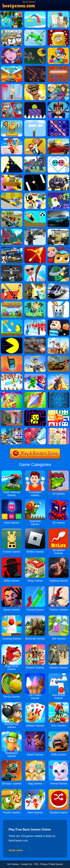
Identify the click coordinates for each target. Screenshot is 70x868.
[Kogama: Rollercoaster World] (12, 176)
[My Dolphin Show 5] (58, 85)
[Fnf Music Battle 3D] (58, 49)
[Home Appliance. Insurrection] (12, 411)
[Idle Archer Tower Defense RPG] (35, 248)
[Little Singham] (35, 85)
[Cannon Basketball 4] (35, 67)
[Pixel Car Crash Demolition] (35, 339)
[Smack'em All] (12, 140)
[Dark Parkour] (58, 321)
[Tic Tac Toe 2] (58, 67)
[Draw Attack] (35, 429)
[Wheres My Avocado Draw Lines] (12, 321)
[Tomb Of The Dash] (35, 411)
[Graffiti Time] (58, 194)
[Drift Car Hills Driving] (58, 212)
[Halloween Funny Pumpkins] (12, 49)
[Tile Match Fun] (58, 429)
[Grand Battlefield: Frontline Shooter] (35, 230)
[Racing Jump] (35, 212)
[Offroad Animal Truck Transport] (12, 212)
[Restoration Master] (12, 194)
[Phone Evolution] (12, 357)
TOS (36, 864)
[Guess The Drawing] (58, 13)
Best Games (57, 864)
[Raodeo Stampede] (35, 357)
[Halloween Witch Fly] (35, 49)
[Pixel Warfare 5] (35, 285)
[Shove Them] (12, 375)
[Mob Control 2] (35, 321)
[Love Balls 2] (58, 158)
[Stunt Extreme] (58, 375)
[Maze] (58, 393)
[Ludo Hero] (58, 411)
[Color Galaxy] (12, 393)
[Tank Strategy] (58, 357)
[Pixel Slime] (35, 103)
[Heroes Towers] (58, 176)
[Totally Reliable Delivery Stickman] (35, 140)
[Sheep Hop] (35, 121)
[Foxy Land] (12, 230)
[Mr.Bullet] (58, 103)
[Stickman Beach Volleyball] (35, 194)
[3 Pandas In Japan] (12, 31)
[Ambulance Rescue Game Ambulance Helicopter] (12, 429)
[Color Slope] (12, 158)
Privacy (44, 864)
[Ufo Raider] (58, 266)
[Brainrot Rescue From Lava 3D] (12, 67)
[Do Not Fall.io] (35, 303)
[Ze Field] (12, 266)
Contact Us (26, 864)
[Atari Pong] (35, 176)
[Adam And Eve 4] (12, 121)
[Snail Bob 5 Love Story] (12, 303)
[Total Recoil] (12, 103)
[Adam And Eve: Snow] (58, 31)
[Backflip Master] (35, 13)
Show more (16, 850)
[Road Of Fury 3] (58, 140)
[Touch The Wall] (12, 285)
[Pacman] (12, 339)
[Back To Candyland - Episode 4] (12, 13)
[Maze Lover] (58, 248)
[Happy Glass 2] (58, 303)
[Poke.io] (35, 393)
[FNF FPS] (35, 158)
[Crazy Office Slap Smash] (35, 266)
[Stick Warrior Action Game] (12, 248)
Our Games (13, 864)
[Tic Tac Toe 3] (58, 121)
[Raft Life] (58, 339)
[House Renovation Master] (12, 85)
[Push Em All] (35, 375)
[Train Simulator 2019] (58, 285)
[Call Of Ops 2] (58, 230)
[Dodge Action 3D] (35, 31)
